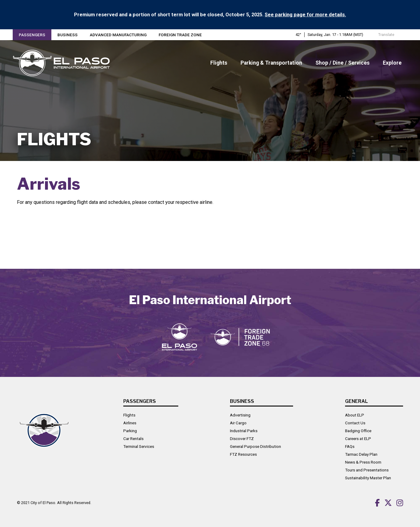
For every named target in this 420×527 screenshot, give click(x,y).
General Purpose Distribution (255, 446)
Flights (129, 415)
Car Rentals (133, 439)
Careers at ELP (358, 439)
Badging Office (358, 431)
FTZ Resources (243, 454)
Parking (130, 431)
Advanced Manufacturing (118, 35)
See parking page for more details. (305, 15)
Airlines (130, 423)
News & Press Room (363, 462)
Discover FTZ (242, 439)
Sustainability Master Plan (368, 478)
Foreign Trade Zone (180, 35)
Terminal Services (139, 446)
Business (68, 35)
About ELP (355, 415)
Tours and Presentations (367, 470)
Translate (383, 35)
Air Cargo (238, 423)
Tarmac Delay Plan (361, 454)
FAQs (350, 446)
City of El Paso (43, 503)
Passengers (32, 35)
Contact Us (355, 423)
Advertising (240, 415)
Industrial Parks (244, 431)
